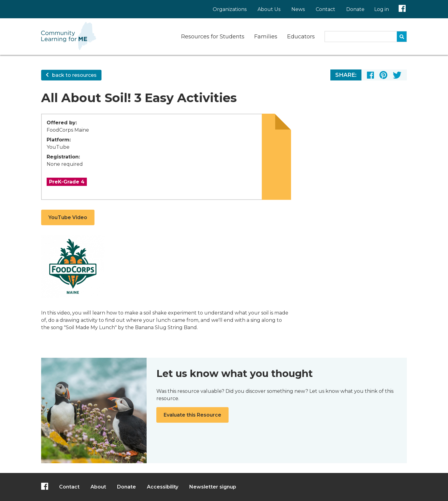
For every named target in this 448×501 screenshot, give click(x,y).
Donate (355, 9)
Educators (301, 37)
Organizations (230, 9)
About (98, 487)
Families (266, 37)
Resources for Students (213, 37)
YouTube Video (68, 217)
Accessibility (163, 487)
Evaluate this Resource (192, 415)
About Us (269, 9)
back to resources (71, 75)
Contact (325, 9)
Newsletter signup (213, 487)
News (298, 9)
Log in (382, 9)
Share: (346, 75)
